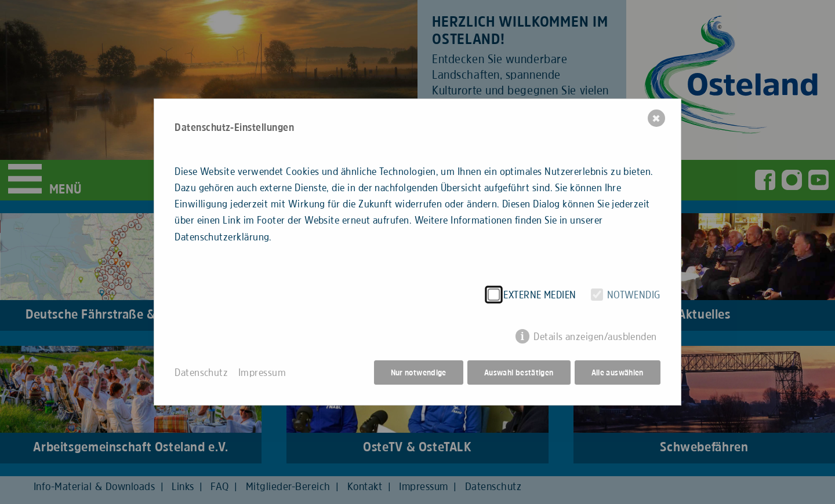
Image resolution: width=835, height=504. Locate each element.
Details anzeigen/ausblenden (595, 337)
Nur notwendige (419, 372)
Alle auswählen (618, 372)
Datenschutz (201, 372)
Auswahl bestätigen (519, 372)
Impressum (262, 372)
